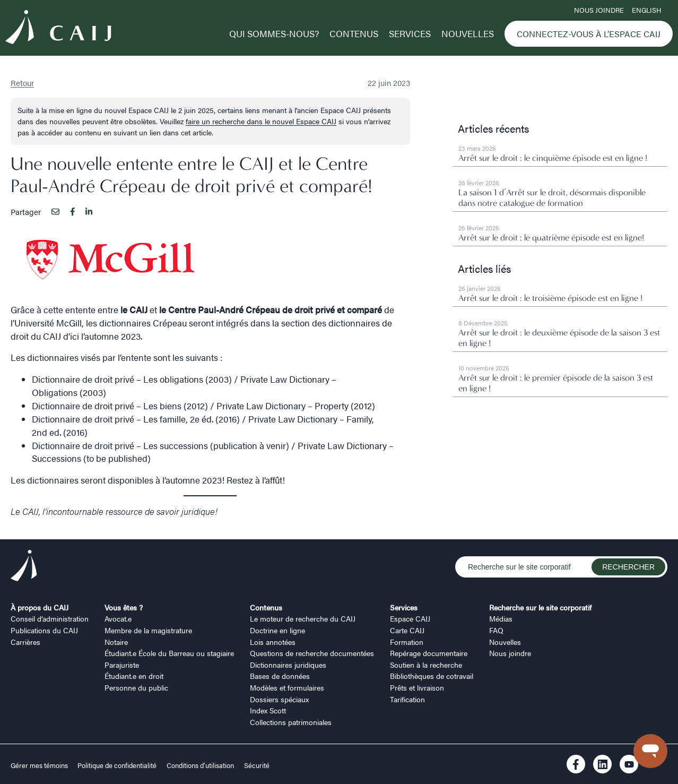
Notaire (116, 642)
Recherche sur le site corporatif (540, 607)
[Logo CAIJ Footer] (24, 567)
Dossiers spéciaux (279, 699)
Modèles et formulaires (287, 687)
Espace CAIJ (410, 618)
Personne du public (136, 687)
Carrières (25, 642)
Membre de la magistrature (148, 630)
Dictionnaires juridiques (288, 665)
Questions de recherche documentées (312, 653)
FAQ (496, 630)
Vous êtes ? (124, 607)
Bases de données (280, 676)
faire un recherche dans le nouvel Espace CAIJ (261, 121)
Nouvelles (468, 33)
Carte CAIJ (407, 630)
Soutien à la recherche (426, 665)
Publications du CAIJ (44, 630)
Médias (501, 618)
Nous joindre (599, 10)
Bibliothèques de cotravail (432, 676)
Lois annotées (273, 642)
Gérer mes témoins (40, 765)
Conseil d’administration (50, 618)
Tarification (407, 699)
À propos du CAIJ (40, 607)
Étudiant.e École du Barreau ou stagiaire (169, 653)
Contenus (354, 33)
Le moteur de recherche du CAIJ (303, 618)
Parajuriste (122, 665)
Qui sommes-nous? (274, 33)
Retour (22, 83)
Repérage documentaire (429, 653)
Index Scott (268, 710)
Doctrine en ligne (277, 630)
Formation (407, 642)
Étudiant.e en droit (134, 676)
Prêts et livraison (417, 687)
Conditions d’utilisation (200, 765)
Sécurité (257, 765)
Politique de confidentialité (117, 765)
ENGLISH (646, 10)
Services (410, 33)
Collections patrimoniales (291, 722)
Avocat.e (118, 618)
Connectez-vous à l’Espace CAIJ (589, 34)
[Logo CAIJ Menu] (58, 29)
